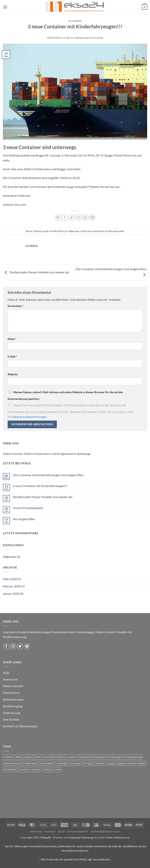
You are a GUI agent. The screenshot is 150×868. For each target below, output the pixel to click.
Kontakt (50, 832)
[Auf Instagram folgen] (13, 646)
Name (12, 339)
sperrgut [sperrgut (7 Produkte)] (36, 769)
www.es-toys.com (14, 204)
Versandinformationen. (75, 851)
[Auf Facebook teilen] (65, 218)
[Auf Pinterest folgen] (27, 646)
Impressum (10, 679)
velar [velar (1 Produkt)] (58, 769)
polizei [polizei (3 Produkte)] (141, 763)
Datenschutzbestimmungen (30, 417)
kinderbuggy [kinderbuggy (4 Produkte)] (115, 757)
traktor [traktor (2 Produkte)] (48, 769)
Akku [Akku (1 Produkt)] (19, 757)
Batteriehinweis (13, 699)
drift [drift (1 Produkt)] (60, 757)
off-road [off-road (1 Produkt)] (88, 763)
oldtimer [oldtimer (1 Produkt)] (100, 763)
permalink (119, 231)
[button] (5, 7)
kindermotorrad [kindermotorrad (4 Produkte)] (13, 763)
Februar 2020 (12, 586)
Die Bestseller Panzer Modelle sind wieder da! (36, 272)
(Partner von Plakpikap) (67, 837)
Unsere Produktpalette (28, 508)
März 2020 (10, 579)
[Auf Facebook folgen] (6, 646)
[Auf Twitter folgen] (20, 646)
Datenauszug (12, 713)
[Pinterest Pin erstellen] (85, 218)
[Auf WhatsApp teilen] (58, 218)
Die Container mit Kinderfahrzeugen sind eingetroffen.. (49, 475)
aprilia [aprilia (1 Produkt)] (28, 757)
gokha (99, 38)
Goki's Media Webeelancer (114, 837)
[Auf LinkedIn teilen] (92, 218)
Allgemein (75, 21)
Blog (61, 832)
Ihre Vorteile (11, 719)
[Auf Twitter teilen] (72, 218)
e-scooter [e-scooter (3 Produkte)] (71, 757)
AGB (6, 673)
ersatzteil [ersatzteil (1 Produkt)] (84, 757)
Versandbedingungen (105, 832)
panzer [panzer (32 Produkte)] (112, 763)
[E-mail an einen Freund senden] (78, 218)
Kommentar (16, 306)
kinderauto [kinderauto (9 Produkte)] (99, 757)
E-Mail (12, 357)
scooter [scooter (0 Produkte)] (24, 769)
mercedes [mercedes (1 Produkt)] (62, 763)
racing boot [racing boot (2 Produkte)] (10, 769)
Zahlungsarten (78, 832)
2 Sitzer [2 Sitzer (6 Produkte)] (8, 757)
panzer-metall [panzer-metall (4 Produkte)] (127, 763)
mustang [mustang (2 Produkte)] (75, 763)
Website (13, 374)
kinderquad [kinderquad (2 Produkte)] (31, 763)
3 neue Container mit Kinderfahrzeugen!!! (40, 486)
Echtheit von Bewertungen (20, 726)
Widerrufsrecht (13, 686)
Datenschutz (11, 693)
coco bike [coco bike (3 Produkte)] (49, 757)
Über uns (36, 832)
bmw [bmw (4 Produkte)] (38, 757)
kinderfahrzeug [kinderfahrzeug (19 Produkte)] (133, 757)
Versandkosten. (102, 859)
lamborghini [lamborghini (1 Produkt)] (47, 763)
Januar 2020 (11, 594)
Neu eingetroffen (24, 519)
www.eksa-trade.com (17, 195)
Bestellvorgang (13, 706)
